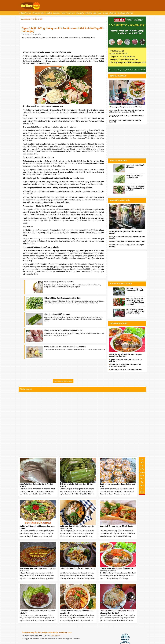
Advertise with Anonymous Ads (127, 156)
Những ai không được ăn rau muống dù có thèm (62, 298)
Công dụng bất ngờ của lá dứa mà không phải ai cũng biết (135, 188)
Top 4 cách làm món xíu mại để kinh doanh (116, 526)
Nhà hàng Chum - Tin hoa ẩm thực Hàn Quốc (135, 289)
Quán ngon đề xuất (119, 323)
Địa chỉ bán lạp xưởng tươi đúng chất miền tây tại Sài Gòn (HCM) (135, 311)
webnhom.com (65, 632)
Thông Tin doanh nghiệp (121, 284)
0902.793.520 (55, 635)
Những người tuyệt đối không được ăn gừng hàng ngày (65, 347)
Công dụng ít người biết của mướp (57, 314)
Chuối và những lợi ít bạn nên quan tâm (59, 282)
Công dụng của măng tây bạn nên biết (134, 177)
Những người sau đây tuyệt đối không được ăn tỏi (63, 330)
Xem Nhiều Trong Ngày (120, 200)
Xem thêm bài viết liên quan (63, 381)
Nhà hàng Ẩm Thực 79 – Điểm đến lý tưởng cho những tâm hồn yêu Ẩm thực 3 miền (135, 301)
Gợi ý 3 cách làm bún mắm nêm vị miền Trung (77, 568)
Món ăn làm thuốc (118, 161)
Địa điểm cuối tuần (118, 76)
